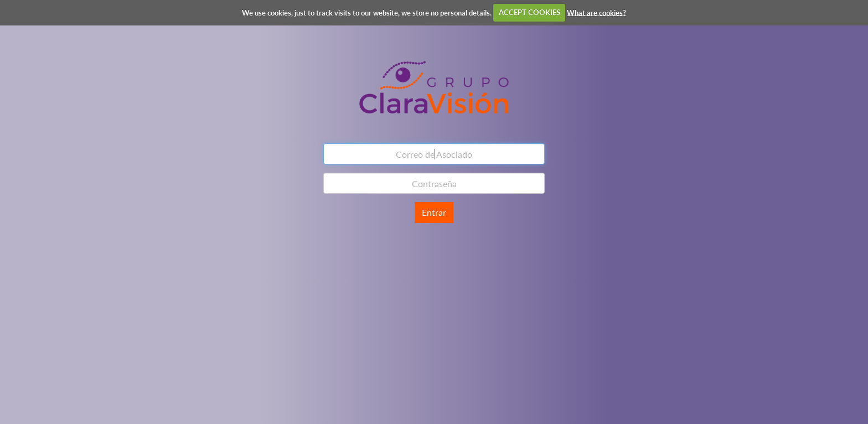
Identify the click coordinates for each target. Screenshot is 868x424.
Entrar (434, 212)
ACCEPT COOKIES (529, 12)
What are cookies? (596, 12)
